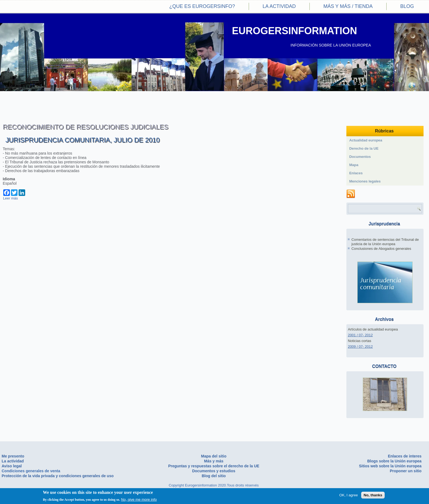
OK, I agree (349, 495)
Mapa (354, 165)
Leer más (10, 198)
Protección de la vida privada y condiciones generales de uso (58, 476)
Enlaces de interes (405, 456)
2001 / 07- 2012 (360, 335)
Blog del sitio (214, 476)
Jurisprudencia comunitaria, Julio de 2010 (83, 140)
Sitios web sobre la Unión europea (390, 466)
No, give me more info (139, 499)
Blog (407, 6)
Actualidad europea (366, 140)
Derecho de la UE (364, 148)
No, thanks (373, 495)
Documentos (360, 157)
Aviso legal (12, 466)
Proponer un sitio (406, 471)
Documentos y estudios (214, 471)
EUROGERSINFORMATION (295, 31)
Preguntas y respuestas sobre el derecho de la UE (214, 466)
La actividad (279, 6)
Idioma (9, 179)
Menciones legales (365, 181)
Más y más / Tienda (348, 6)
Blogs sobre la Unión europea (394, 461)
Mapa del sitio (214, 456)
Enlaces (356, 173)
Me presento (13, 456)
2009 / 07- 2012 (360, 347)
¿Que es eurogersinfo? (202, 6)
